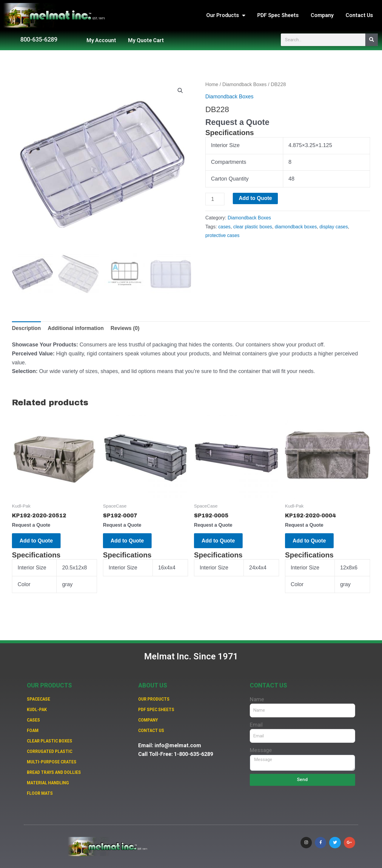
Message (261, 748)
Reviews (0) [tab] (127, 327)
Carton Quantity (230, 178)
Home (212, 84)
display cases (336, 227)
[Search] (372, 40)
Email (256, 723)
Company (322, 15)
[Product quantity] (215, 199)
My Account (101, 40)
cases (224, 227)
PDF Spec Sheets (278, 15)
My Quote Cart (146, 40)
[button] (180, 91)
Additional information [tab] (77, 327)
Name (257, 697)
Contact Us (359, 15)
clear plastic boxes (253, 227)
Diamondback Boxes (245, 84)
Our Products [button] (226, 15)
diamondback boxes (298, 227)
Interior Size (225, 145)
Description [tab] (27, 327)
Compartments (229, 162)
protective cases (223, 236)
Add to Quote (256, 198)
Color (24, 585)
